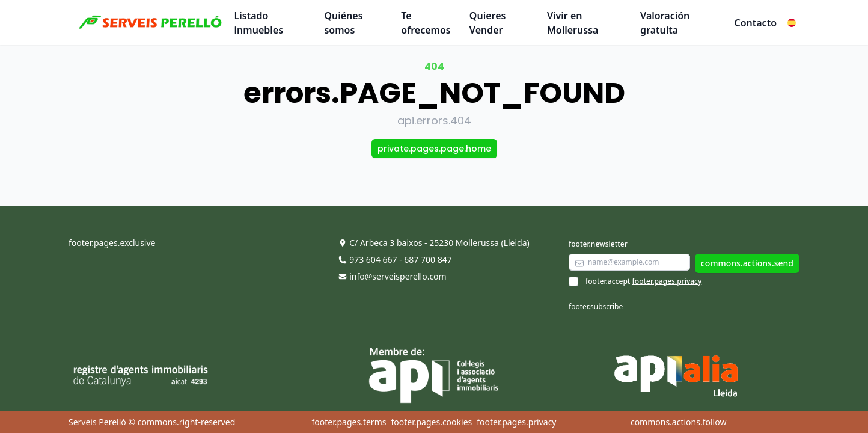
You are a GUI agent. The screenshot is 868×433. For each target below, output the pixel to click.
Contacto (755, 23)
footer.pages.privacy (667, 281)
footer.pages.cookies (431, 422)
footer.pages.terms (349, 422)
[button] (792, 23)
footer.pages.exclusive (112, 243)
